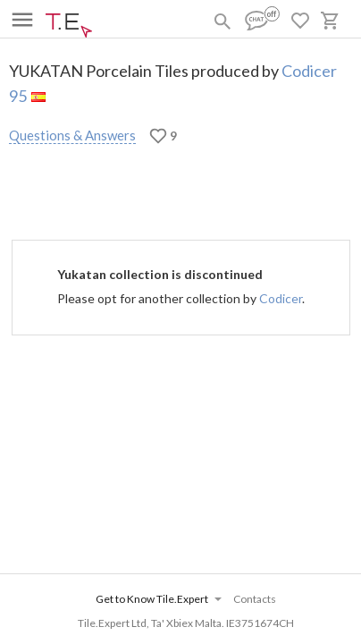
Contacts (255, 599)
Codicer (281, 298)
